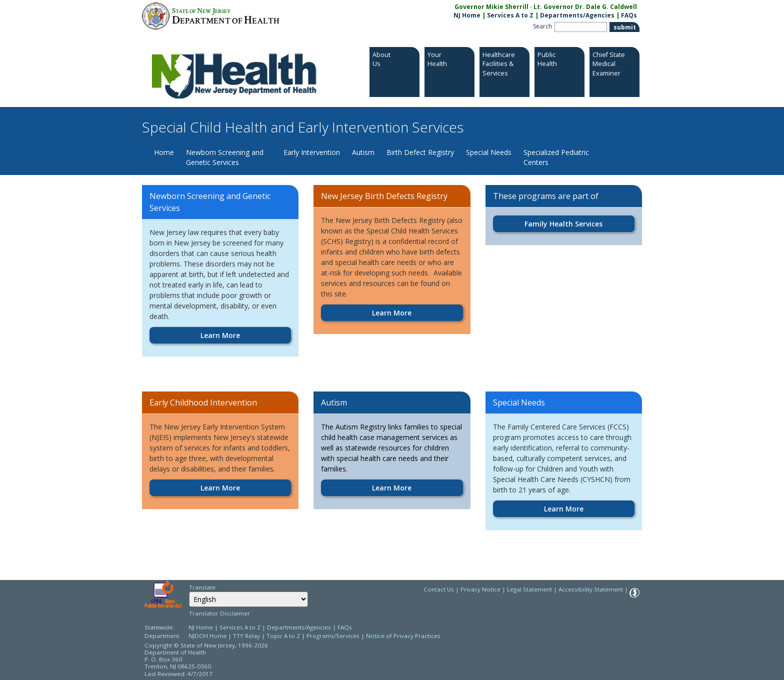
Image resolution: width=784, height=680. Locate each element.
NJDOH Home (207, 636)
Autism (363, 152)
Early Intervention (312, 152)
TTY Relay (247, 636)
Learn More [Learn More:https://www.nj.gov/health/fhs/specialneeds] (564, 509)
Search (542, 26)
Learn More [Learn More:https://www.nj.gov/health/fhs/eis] (220, 488)
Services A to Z (510, 15)
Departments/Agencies (577, 15)
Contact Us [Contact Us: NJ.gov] (439, 589)
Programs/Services (333, 636)
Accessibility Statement (591, 589)
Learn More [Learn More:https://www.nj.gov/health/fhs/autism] (392, 488)
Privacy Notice (480, 589)
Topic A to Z (283, 636)
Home (164, 152)
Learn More (220, 335)
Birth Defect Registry (420, 152)
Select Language (189, 591)
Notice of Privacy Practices (403, 636)
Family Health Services (563, 224)
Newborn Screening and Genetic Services (225, 157)
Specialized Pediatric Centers (556, 157)
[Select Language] (248, 599)
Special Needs (489, 152)
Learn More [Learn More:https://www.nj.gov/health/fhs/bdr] (392, 313)
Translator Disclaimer (219, 613)
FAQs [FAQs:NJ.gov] (629, 15)
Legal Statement (529, 589)
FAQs (345, 627)
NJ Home (467, 15)
